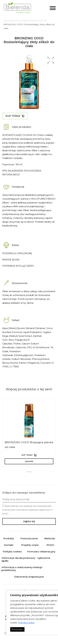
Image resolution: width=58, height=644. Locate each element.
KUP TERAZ (15, 116)
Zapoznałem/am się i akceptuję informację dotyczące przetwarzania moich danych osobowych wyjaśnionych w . (27, 510)
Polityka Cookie (26, 623)
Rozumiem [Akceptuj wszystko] (17, 629)
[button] (51, 60)
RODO (5, 514)
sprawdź (29, 461)
